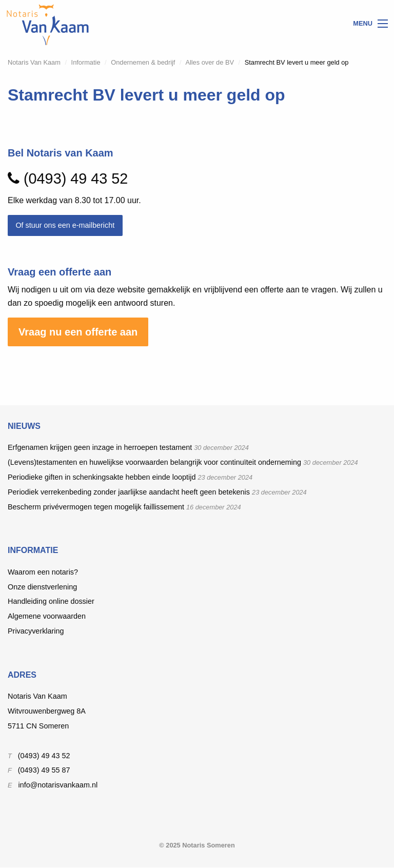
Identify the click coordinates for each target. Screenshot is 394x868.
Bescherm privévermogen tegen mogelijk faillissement (96, 507)
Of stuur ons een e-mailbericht (65, 225)
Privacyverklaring (36, 631)
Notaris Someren (208, 845)
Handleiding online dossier (51, 601)
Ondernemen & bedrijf (143, 62)
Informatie (86, 62)
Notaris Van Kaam (34, 62)
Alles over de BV (210, 62)
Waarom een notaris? (43, 572)
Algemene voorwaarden (47, 616)
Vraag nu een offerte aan (78, 332)
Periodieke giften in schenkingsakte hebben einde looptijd (102, 477)
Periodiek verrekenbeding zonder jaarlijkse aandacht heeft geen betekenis (129, 492)
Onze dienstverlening (42, 587)
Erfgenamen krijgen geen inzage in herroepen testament (100, 447)
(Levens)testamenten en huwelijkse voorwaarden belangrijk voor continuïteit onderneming (154, 462)
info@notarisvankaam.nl (58, 785)
